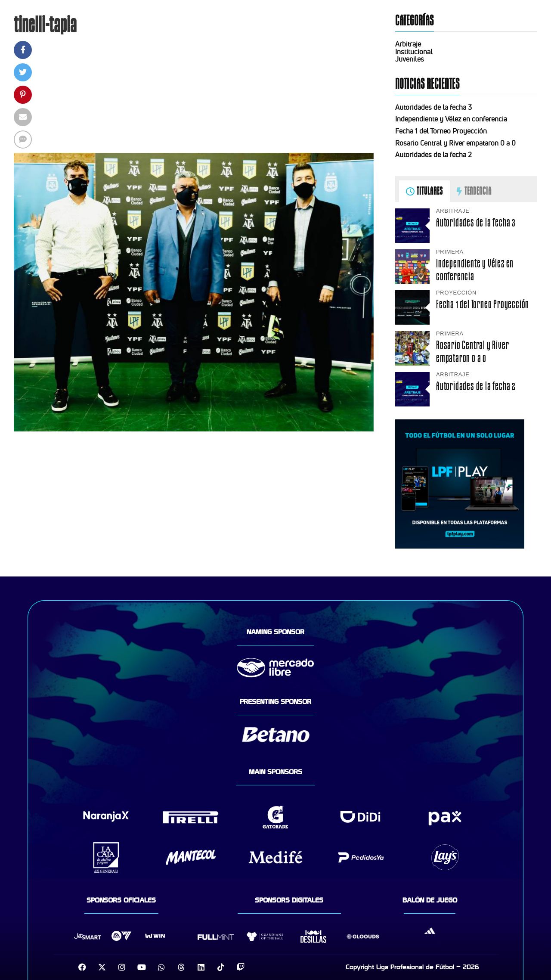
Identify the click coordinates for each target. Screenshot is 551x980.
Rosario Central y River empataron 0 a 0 (455, 143)
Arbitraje (408, 44)
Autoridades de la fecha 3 (433, 107)
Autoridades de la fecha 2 (433, 155)
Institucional (414, 52)
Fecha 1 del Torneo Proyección (441, 131)
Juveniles (410, 59)
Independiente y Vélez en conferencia (451, 119)
